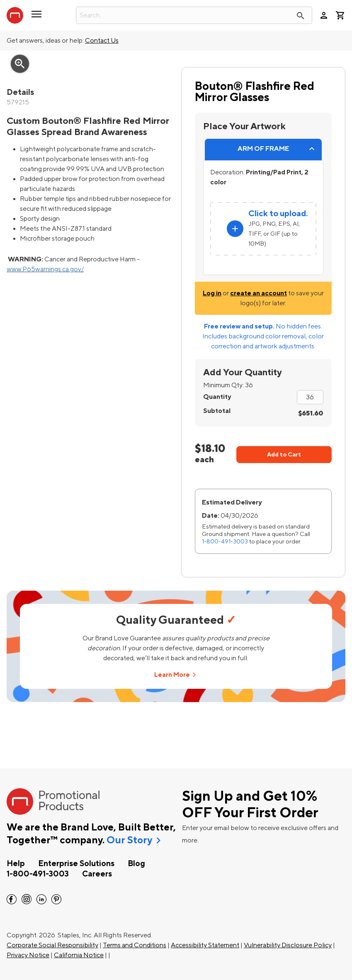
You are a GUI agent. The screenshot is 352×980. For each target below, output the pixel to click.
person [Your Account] (324, 15)
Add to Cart (284, 455)
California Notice (79, 955)
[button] (36, 17)
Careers (97, 874)
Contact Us (102, 41)
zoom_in (20, 64)
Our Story (129, 840)
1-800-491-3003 (225, 542)
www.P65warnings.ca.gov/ (45, 269)
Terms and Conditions (135, 945)
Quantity (217, 397)
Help (16, 864)
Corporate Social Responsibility (52, 945)
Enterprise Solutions (76, 864)
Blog (136, 864)
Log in (212, 293)
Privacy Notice (28, 955)
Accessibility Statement (205, 945)
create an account (259, 293)
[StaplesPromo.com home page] (15, 15)
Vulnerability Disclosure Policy (288, 945)
